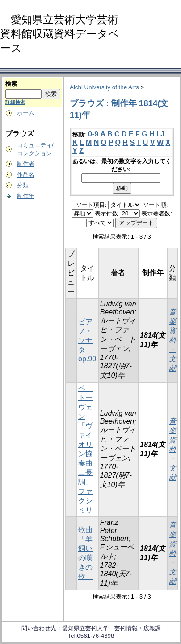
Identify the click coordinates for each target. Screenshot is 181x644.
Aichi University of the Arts (104, 87)
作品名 (26, 175)
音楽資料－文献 (173, 340)
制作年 (26, 196)
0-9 (93, 134)
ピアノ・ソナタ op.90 (87, 340)
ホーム (26, 113)
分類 (23, 185)
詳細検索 (15, 102)
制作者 (26, 164)
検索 (11, 84)
